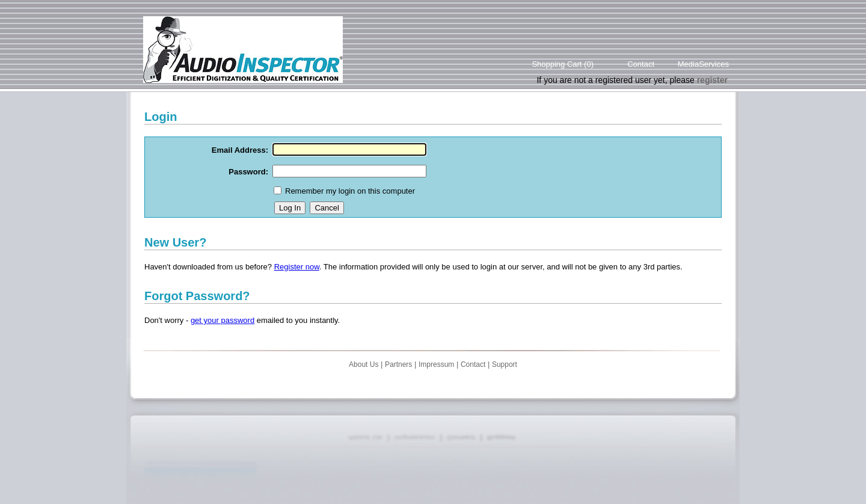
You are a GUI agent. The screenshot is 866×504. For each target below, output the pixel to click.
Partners (398, 364)
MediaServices (703, 64)
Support (505, 364)
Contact (641, 64)
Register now (297, 267)
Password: (248, 172)
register (712, 80)
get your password (223, 320)
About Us (364, 364)
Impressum (436, 364)
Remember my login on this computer (350, 191)
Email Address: (240, 150)
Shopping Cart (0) (563, 64)
